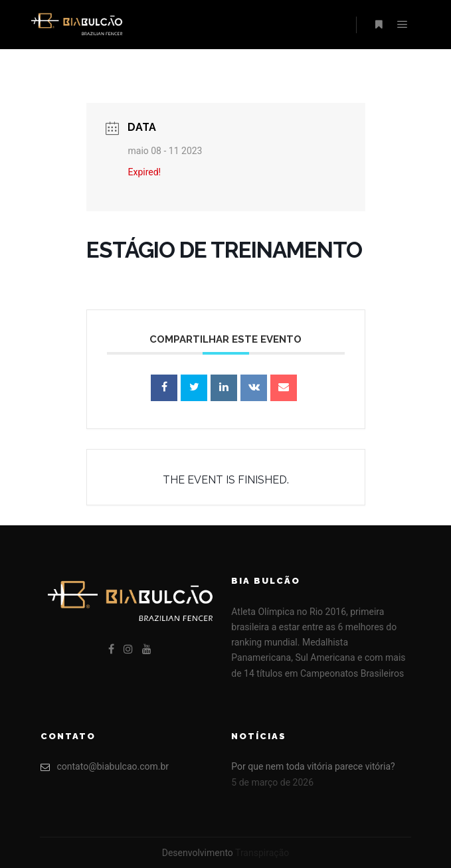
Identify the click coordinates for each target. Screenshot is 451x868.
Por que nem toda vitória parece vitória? (313, 766)
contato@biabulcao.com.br (105, 767)
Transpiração (262, 853)
